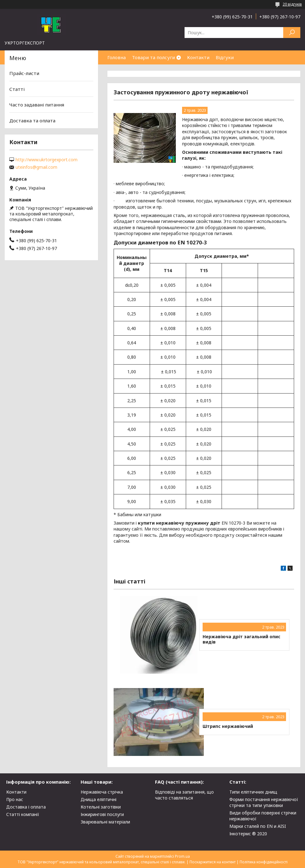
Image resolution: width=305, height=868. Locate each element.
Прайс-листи (24, 73)
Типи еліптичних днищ (253, 792)
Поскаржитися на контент (213, 862)
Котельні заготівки (101, 807)
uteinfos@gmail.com (36, 167)
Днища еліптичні (99, 799)
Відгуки (225, 57)
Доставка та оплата (32, 120)
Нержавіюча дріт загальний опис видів (242, 639)
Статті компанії (23, 814)
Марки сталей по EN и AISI (258, 826)
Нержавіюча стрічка (102, 792)
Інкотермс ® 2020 (248, 834)
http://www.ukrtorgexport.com (47, 160)
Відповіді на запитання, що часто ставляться (184, 795)
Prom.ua (182, 856)
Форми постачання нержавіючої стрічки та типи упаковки (264, 802)
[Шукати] (292, 33)
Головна (117, 57)
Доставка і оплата (26, 807)
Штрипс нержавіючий (228, 726)
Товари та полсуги (153, 57)
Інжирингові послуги (102, 814)
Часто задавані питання (37, 105)
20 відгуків (292, 4)
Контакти (198, 57)
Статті (17, 89)
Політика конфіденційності (264, 862)
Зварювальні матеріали (105, 822)
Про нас (15, 799)
